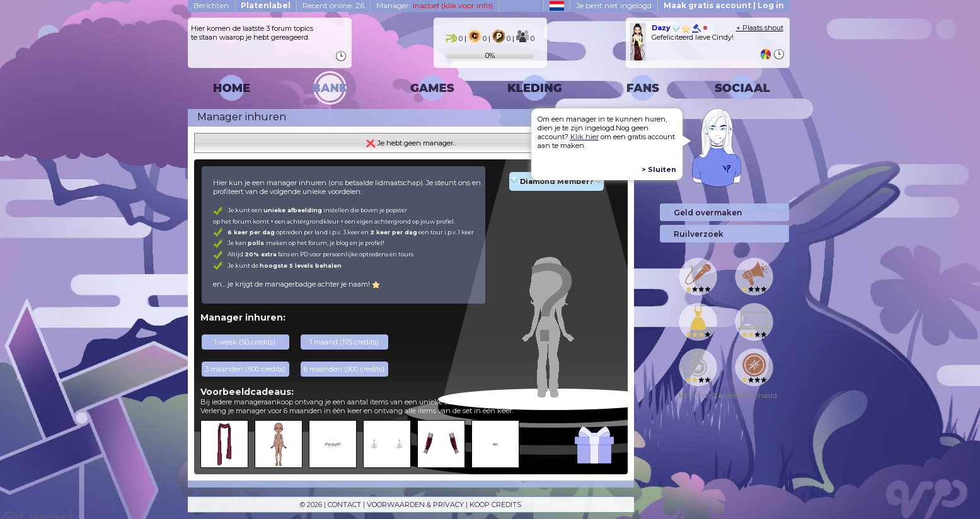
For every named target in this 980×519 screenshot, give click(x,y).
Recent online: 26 (333, 5)
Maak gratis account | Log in (724, 5)
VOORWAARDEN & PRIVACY (415, 505)
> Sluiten (659, 169)
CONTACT (344, 505)
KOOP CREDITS (495, 505)
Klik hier (585, 137)
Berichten (211, 5)
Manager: (435, 5)
